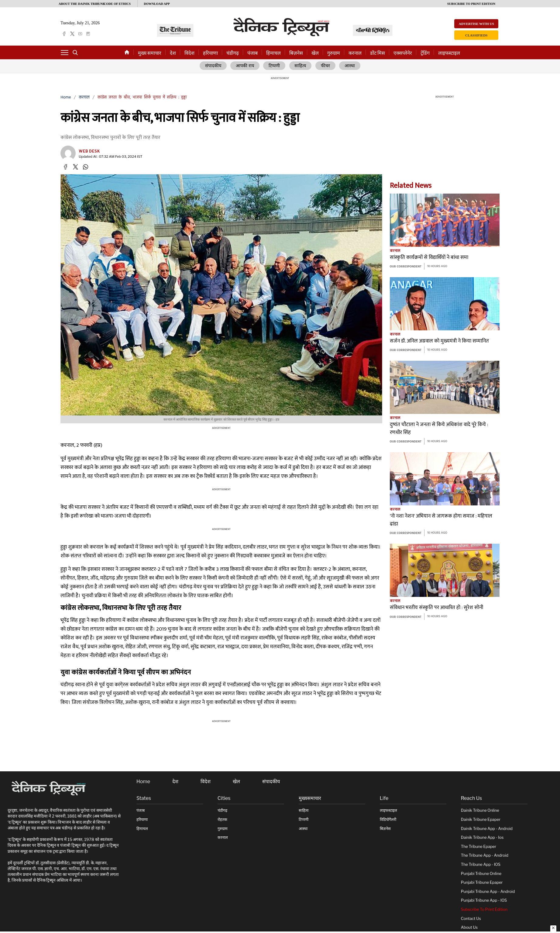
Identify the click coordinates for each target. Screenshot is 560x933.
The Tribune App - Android (485, 856)
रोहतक (222, 819)
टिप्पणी (275, 66)
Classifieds (476, 35)
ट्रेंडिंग (425, 53)
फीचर (326, 66)
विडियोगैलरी (388, 819)
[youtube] (80, 34)
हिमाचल (273, 53)
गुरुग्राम (334, 53)
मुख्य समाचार (150, 53)
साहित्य (301, 66)
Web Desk (89, 151)
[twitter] (72, 34)
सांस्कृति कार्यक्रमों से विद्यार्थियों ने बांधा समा (429, 258)
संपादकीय (213, 66)
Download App (157, 4)
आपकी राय (245, 66)
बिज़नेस (296, 53)
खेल (315, 53)
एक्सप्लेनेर (403, 53)
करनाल (355, 53)
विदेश (189, 53)
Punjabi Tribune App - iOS (484, 901)
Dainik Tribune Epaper (481, 819)
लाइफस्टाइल (449, 53)
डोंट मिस (378, 53)
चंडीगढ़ (233, 53)
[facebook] (64, 34)
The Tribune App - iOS (481, 864)
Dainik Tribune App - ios (482, 838)
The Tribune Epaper (479, 847)
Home (66, 97)
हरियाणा (210, 53)
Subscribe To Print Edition (484, 909)
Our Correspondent (406, 267)
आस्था (350, 66)
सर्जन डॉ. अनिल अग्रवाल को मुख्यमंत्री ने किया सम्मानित (439, 341)
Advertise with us (476, 24)
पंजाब (253, 53)
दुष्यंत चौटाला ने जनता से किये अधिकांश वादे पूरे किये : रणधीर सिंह (439, 429)
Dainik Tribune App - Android (487, 829)
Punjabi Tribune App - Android (488, 892)
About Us (469, 928)
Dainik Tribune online (480, 811)
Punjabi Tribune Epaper (482, 883)
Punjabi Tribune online (481, 874)
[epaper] (88, 34)
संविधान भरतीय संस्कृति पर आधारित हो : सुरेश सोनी (436, 608)
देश (173, 53)
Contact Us (471, 919)
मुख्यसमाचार (310, 798)
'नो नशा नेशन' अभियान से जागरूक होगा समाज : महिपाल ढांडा (441, 520)
